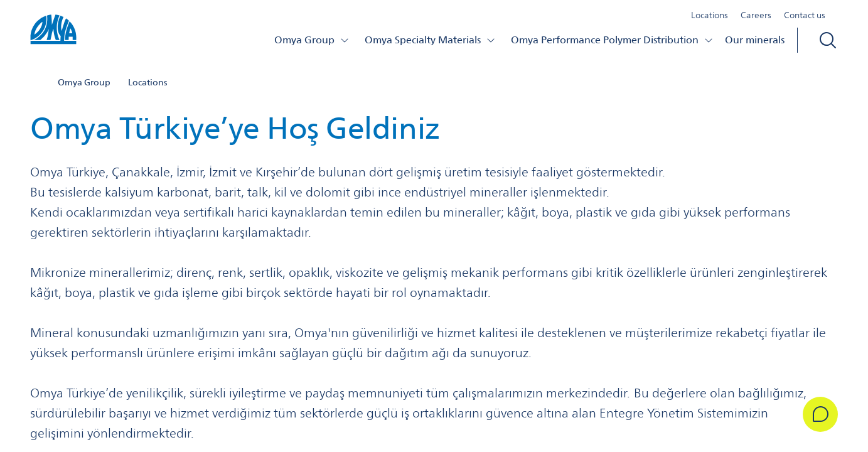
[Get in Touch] (820, 414)
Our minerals (755, 40)
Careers (756, 15)
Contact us (805, 15)
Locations (710, 15)
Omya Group (312, 40)
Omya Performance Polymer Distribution (612, 40)
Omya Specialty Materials (430, 40)
